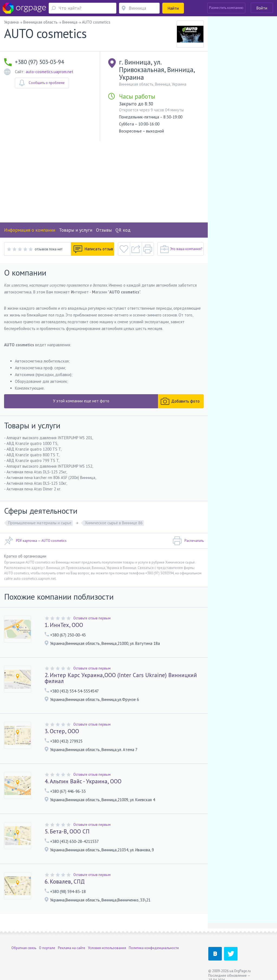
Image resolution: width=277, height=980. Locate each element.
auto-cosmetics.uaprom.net (50, 72)
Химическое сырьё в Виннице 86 (114, 523)
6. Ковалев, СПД (65, 882)
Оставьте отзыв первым (92, 618)
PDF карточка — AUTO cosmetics (35, 541)
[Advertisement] (104, 182)
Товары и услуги (76, 230)
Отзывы (104, 230)
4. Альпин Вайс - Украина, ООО (83, 781)
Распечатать (188, 541)
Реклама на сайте (72, 948)
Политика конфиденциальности (154, 948)
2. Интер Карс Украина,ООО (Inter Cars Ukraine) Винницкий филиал (121, 678)
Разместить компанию (226, 8)
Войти (262, 8)
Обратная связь (24, 948)
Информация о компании (30, 230)
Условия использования (107, 948)
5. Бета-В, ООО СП (67, 831)
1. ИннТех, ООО (64, 625)
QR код (123, 230)
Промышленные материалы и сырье (40, 523)
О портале (47, 948)
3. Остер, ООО (62, 731)
